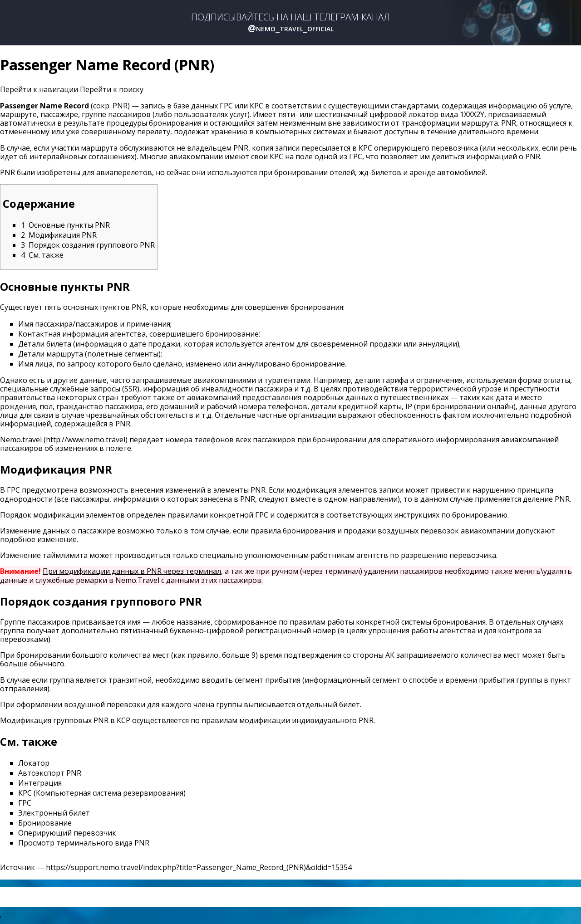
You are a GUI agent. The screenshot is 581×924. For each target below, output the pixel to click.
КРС (256, 106)
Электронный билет (54, 813)
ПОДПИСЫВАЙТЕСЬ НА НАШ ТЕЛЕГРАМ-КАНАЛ (290, 23)
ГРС (226, 106)
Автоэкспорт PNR (50, 773)
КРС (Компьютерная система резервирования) (102, 793)
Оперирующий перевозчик (67, 833)
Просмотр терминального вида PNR (84, 843)
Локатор (34, 763)
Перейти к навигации (39, 89)
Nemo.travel (21, 440)
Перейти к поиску (112, 89)
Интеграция (40, 783)
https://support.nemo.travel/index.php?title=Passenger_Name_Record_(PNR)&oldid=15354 (199, 867)
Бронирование (45, 823)
